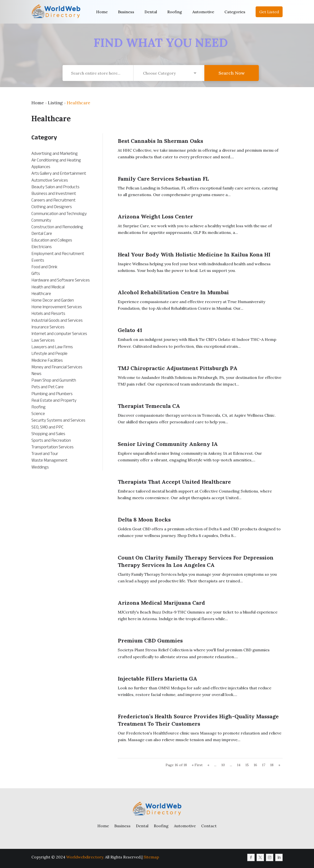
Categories (235, 12)
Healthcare (78, 103)
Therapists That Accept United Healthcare (174, 482)
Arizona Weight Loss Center (155, 216)
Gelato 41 (130, 330)
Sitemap (151, 857)
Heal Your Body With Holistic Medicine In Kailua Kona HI (194, 254)
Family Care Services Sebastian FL (163, 179)
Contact (209, 826)
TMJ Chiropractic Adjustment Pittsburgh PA (178, 368)
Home (102, 12)
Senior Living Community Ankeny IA (168, 444)
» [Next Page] (279, 765)
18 (272, 765)
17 (264, 765)
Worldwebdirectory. (85, 857)
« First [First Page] (197, 765)
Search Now (232, 76)
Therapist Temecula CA (149, 406)
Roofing (175, 12)
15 (247, 765)
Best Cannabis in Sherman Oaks (160, 141)
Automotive (203, 12)
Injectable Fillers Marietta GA (157, 679)
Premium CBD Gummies (150, 641)
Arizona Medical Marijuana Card (161, 603)
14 (239, 765)
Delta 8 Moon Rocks (144, 520)
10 (223, 765)
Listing (55, 103)
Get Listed (269, 12)
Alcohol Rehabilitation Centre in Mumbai (173, 292)
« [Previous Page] (208, 765)
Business (126, 12)
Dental (151, 12)
